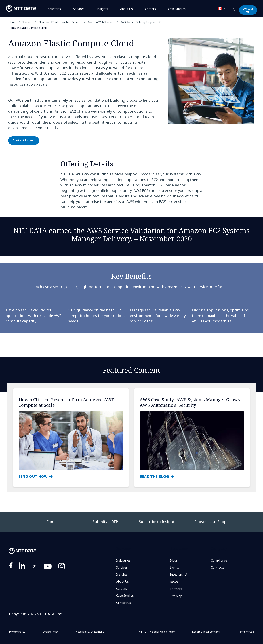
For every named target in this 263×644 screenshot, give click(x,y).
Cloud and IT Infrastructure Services (60, 22)
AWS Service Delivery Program (138, 22)
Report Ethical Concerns (206, 632)
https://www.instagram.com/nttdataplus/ (62, 567)
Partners (176, 589)
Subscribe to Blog (210, 522)
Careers (150, 9)
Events (174, 567)
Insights (102, 9)
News (174, 582)
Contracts (218, 567)
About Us (126, 9)
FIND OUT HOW (33, 476)
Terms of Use (246, 632)
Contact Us (248, 10)
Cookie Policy (50, 632)
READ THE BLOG (154, 476)
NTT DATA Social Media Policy (157, 632)
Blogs (174, 560)
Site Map (176, 596)
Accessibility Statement (90, 632)
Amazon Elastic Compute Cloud (28, 28)
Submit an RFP (105, 522)
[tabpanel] (131, 94)
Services (79, 9)
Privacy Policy (17, 632)
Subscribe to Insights (158, 522)
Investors (176, 575)
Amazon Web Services (101, 22)
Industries (54, 9)
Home (12, 22)
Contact (53, 522)
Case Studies (125, 596)
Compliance (219, 560)
